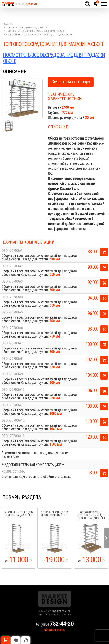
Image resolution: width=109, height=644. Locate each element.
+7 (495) (26, 4)
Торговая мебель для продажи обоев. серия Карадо (35, 31)
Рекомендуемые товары (25, 640)
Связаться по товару (71, 82)
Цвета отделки (16, 640)
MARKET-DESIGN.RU (61, 611)
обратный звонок (54, 630)
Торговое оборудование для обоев (27, 28)
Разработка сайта (47, 615)
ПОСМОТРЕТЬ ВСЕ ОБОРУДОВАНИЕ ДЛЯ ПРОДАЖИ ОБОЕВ (54, 58)
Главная (8, 24)
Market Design (8, 4)
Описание (6, 640)
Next (106, 538)
